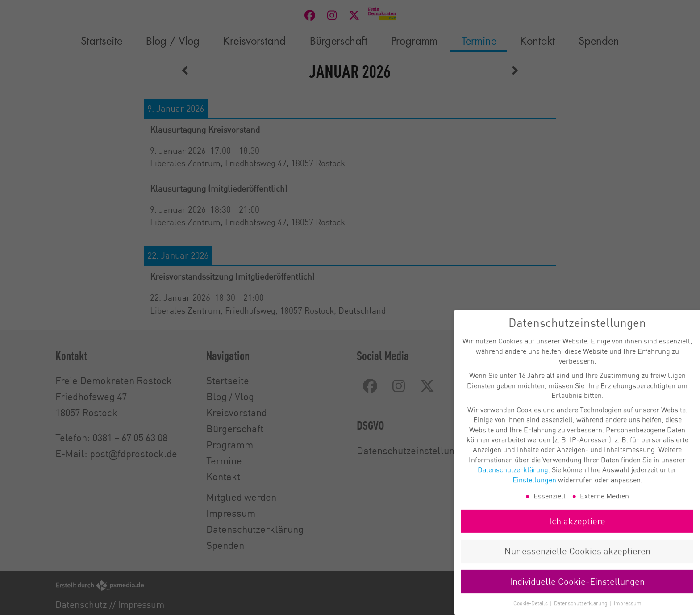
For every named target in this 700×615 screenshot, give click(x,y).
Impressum (628, 611)
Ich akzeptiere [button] (577, 529)
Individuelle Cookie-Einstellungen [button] (577, 588)
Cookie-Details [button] (531, 611)
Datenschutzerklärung (513, 477)
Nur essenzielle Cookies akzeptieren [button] (577, 559)
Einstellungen (534, 487)
